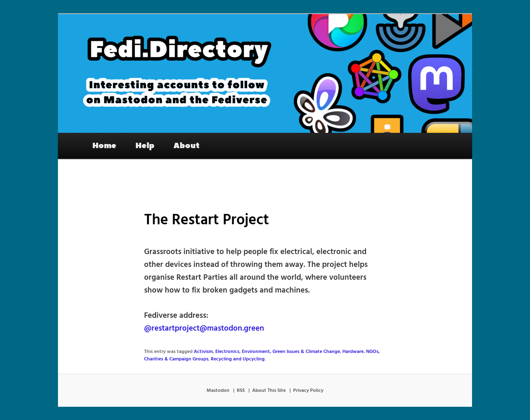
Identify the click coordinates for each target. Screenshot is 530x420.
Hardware (353, 352)
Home (104, 146)
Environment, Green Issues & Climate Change (291, 352)
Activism (203, 352)
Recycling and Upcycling (238, 359)
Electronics (227, 352)
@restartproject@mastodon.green (204, 329)
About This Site (269, 391)
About (187, 146)
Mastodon (218, 391)
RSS (241, 391)
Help (145, 146)
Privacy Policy (308, 391)
